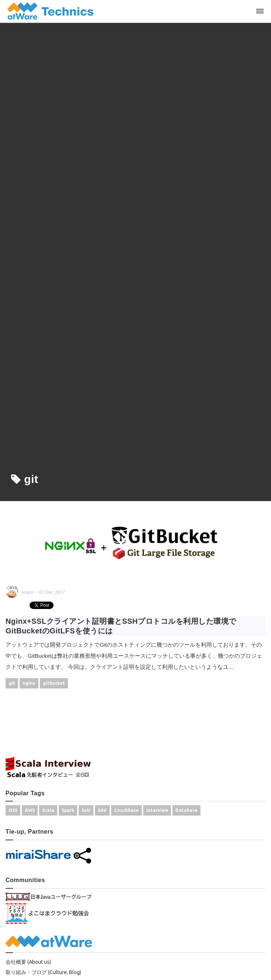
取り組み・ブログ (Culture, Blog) (43, 972)
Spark (68, 810)
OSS (13, 810)
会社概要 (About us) (28, 962)
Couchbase (126, 810)
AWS (30, 810)
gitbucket (54, 683)
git (12, 683)
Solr (86, 810)
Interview (157, 810)
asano (28, 592)
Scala (48, 810)
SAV (102, 810)
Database (186, 810)
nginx (29, 683)
